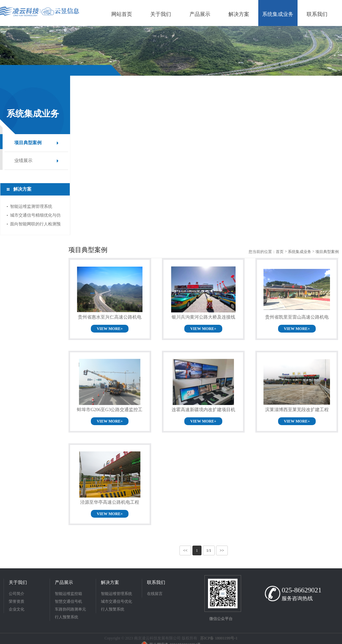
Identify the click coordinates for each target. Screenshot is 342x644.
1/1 (209, 550)
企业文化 (17, 609)
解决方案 (110, 582)
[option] (171, 51)
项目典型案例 (28, 143)
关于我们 (18, 582)
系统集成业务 (299, 252)
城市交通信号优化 (116, 601)
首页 (280, 252)
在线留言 (155, 594)
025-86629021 (302, 590)
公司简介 (17, 594)
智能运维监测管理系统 (31, 206)
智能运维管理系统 (116, 594)
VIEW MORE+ (110, 329)
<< (185, 550)
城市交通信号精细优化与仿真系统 (35, 216)
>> (222, 550)
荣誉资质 (17, 601)
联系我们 (156, 582)
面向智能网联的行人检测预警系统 (35, 225)
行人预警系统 (67, 617)
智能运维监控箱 (68, 594)
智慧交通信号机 (68, 601)
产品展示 (64, 582)
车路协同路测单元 (70, 609)
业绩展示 (23, 161)
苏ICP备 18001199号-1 (219, 638)
